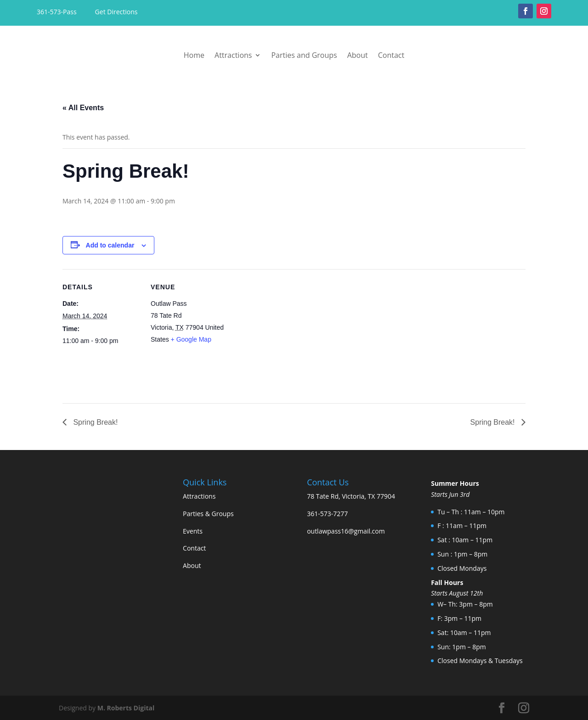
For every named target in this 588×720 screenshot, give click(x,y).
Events (193, 531)
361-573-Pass (57, 12)
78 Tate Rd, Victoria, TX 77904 (351, 496)
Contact (391, 55)
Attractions (233, 55)
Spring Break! (94, 422)
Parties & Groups (208, 514)
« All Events (83, 108)
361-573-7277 (327, 514)
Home (194, 55)
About (358, 55)
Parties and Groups (304, 55)
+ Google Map (191, 339)
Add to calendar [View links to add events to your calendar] (110, 245)
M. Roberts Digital (126, 708)
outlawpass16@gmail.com (346, 531)
